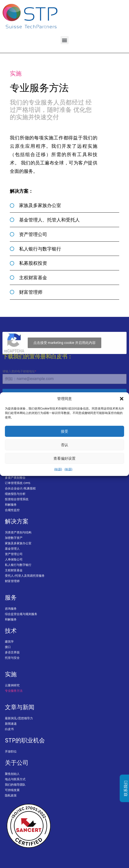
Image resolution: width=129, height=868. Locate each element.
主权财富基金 (14, 570)
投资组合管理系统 (17, 499)
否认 (64, 445)
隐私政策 (11, 795)
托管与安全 (12, 658)
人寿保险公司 (14, 559)
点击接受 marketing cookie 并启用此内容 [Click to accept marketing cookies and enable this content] (64, 343)
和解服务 (11, 505)
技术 (11, 631)
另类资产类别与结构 (18, 532)
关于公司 (17, 763)
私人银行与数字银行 (18, 565)
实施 (11, 674)
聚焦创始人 (12, 774)
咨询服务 (11, 609)
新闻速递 (11, 724)
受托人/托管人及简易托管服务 (25, 576)
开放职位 (11, 751)
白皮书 (9, 729)
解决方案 (17, 521)
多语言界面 (12, 652)
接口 (8, 647)
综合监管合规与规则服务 (21, 614)
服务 (11, 597)
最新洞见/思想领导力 (19, 718)
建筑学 (9, 641)
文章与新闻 (20, 707)
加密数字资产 (14, 538)
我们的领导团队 (15, 785)
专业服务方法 (14, 691)
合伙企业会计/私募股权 (20, 488)
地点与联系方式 (15, 779)
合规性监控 (12, 510)
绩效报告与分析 (15, 494)
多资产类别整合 (15, 478)
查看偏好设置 (64, 458)
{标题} (58, 469)
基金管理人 (12, 549)
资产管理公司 (14, 554)
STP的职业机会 (25, 740)
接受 (64, 431)
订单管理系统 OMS (18, 483)
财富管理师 (12, 581)
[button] (122, 399)
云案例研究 (12, 685)
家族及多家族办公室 (18, 543)
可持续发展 (12, 790)
